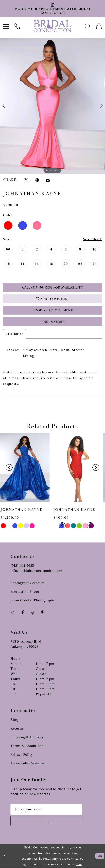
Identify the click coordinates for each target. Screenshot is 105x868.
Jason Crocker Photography (33, 600)
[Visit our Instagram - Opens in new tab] (12, 613)
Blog (14, 720)
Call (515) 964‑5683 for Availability (53, 288)
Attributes (15, 334)
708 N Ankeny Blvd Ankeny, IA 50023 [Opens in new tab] (26, 644)
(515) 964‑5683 (22, 566)
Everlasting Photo (25, 592)
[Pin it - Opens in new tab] (37, 180)
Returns (17, 728)
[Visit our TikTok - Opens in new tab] (33, 613)
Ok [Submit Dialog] (100, 856)
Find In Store (52, 322)
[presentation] (26, 468)
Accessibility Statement (29, 763)
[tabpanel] (52, 106)
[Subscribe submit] (46, 821)
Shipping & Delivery (27, 737)
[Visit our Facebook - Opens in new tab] (22, 613)
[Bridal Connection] (52, 26)
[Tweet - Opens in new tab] (26, 180)
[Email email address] (46, 809)
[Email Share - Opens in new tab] (48, 180)
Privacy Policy (22, 755)
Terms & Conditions (27, 746)
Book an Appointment (52, 310)
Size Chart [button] (92, 239)
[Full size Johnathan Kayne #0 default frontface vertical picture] (52, 106)
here (79, 864)
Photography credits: (27, 583)
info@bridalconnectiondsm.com (36, 571)
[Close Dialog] (5, 856)
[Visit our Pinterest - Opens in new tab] (43, 613)
